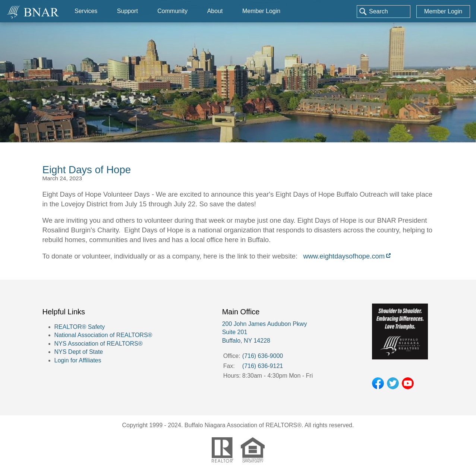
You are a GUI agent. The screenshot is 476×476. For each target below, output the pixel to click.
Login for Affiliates (78, 360)
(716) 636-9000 (263, 356)
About (215, 11)
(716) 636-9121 (263, 366)
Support (127, 11)
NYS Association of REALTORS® (99, 344)
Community (172, 11)
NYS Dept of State (79, 352)
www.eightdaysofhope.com (344, 256)
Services (86, 11)
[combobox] (384, 12)
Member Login (443, 11)
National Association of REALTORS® (103, 335)
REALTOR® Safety (80, 327)
